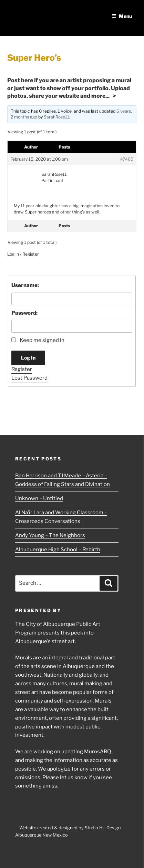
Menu (122, 16)
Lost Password (29, 378)
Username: (25, 285)
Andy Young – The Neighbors (50, 535)
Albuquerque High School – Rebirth (58, 550)
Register (31, 254)
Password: (24, 313)
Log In (28, 358)
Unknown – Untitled (39, 498)
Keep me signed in (42, 340)
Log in (13, 254)
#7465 (127, 159)
